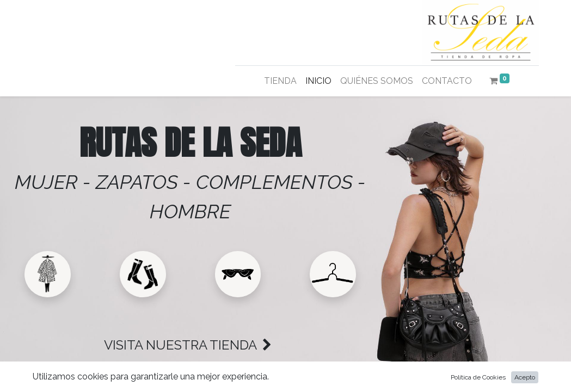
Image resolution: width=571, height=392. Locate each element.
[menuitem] (280, 81)
